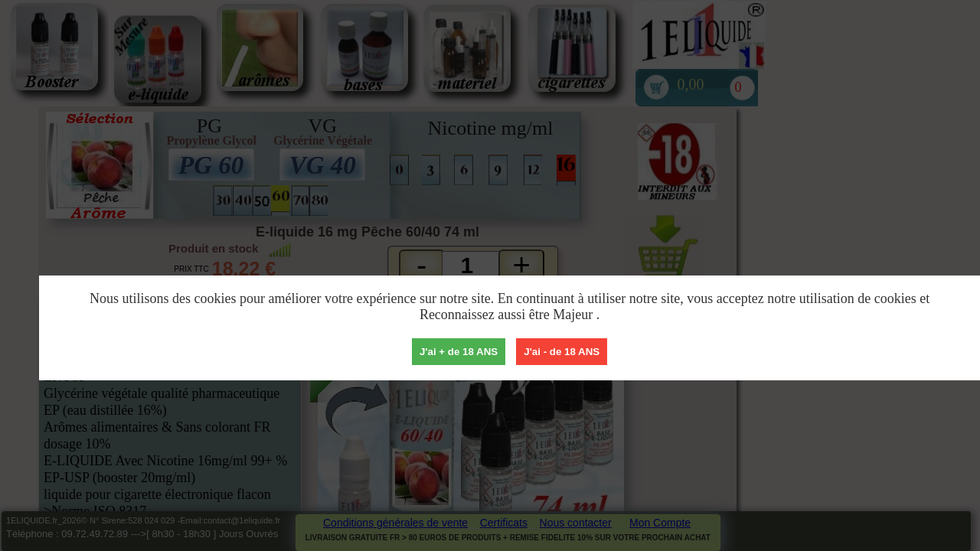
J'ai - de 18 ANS (562, 352)
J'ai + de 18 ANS (459, 352)
